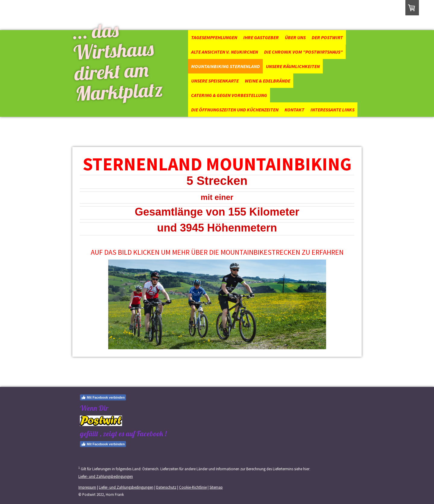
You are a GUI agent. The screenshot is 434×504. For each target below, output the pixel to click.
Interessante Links (332, 110)
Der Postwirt (327, 37)
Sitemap (216, 487)
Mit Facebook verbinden (103, 397)
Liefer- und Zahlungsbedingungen (106, 476)
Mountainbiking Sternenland (225, 66)
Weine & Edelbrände (267, 81)
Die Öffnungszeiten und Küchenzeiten (235, 110)
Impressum (87, 487)
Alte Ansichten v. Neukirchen (225, 52)
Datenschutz (166, 487)
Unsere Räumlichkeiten (293, 66)
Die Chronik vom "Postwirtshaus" (303, 52)
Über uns (295, 37)
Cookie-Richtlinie (193, 487)
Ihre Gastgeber (261, 37)
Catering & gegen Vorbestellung (229, 95)
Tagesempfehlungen (214, 37)
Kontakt (294, 110)
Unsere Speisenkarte (215, 81)
